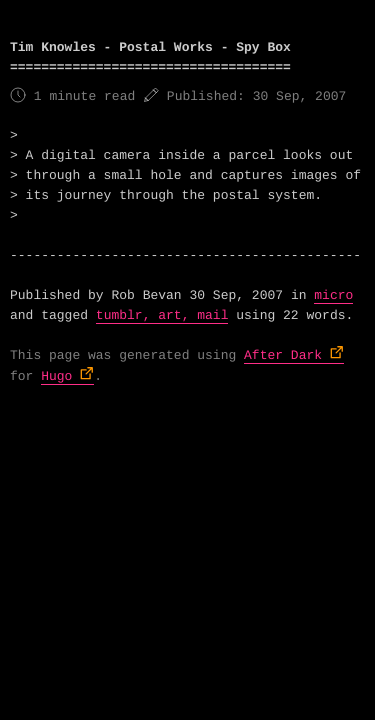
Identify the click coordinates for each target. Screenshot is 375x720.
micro (333, 295)
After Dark (283, 355)
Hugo (56, 376)
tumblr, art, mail (162, 315)
